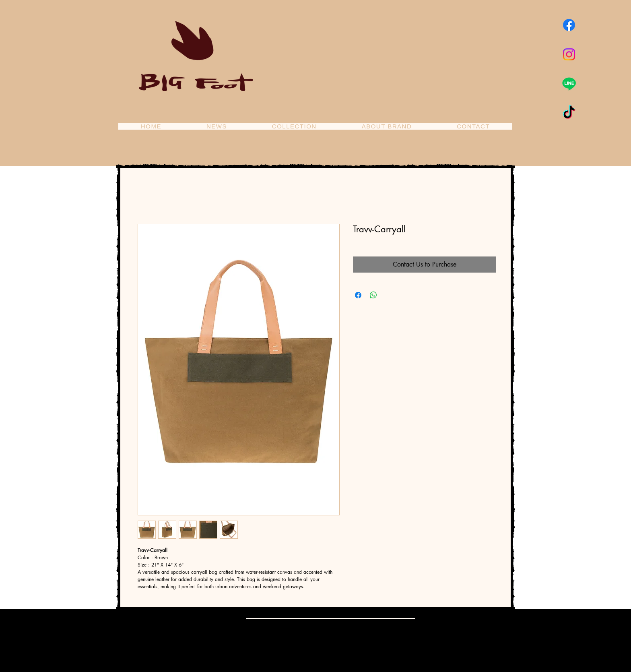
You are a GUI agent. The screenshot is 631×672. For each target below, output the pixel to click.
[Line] (569, 84)
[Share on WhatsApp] (373, 295)
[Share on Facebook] (358, 295)
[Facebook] (569, 25)
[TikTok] (569, 113)
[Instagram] (569, 54)
